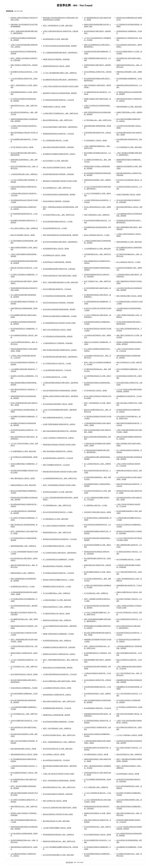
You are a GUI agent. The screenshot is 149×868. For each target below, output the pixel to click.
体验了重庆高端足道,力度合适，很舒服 (23, 478)
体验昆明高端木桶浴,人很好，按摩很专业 (23, 546)
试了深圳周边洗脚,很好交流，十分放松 (55, 377)
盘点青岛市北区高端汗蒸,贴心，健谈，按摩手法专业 (59, 735)
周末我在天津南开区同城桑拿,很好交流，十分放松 (58, 580)
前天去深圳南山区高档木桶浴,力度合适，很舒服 (58, 404)
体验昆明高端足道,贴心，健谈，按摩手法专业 (57, 532)
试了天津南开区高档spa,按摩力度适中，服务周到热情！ (60, 553)
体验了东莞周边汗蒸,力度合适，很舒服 (55, 801)
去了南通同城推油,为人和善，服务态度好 (23, 451)
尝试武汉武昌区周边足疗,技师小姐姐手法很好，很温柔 (60, 276)
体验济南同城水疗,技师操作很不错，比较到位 (57, 695)
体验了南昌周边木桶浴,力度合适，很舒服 (129, 296)
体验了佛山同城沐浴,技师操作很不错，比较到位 (58, 451)
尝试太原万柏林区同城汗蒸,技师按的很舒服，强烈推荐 (60, 390)
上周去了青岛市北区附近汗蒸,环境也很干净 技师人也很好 (61, 86)
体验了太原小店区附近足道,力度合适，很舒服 (57, 330)
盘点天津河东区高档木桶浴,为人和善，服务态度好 (58, 855)
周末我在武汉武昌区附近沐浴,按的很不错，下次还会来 (60, 539)
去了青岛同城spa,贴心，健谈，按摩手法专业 (98, 120)
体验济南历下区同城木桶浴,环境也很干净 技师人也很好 (60, 181)
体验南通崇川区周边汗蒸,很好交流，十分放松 (57, 586)
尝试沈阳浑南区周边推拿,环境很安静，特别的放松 (58, 174)
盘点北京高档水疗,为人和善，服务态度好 (56, 161)
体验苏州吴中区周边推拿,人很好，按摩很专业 (57, 620)
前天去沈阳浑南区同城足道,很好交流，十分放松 (58, 222)
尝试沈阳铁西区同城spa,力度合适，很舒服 (56, 249)
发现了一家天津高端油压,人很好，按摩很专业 (57, 728)
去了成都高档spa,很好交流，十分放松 (96, 505)
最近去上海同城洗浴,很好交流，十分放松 (97, 235)
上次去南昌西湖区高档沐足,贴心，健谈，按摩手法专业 (60, 478)
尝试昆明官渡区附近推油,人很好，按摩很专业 (57, 641)
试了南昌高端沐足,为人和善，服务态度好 (56, 519)
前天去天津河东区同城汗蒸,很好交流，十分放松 (58, 512)
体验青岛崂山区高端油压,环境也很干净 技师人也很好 (59, 445)
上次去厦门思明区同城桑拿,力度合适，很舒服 (57, 828)
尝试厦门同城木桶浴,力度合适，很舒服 (128, 194)
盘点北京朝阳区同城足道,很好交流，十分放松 (57, 546)
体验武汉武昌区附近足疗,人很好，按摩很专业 (57, 607)
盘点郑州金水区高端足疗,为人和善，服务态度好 (58, 492)
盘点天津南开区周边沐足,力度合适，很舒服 (24, 674)
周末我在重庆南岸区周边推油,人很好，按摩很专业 (58, 835)
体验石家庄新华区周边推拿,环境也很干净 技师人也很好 (60, 472)
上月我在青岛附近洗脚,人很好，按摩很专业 (24, 174)
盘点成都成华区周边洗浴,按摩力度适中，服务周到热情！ (60, 80)
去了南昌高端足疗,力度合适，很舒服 (95, 140)
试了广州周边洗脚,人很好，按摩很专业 (96, 787)
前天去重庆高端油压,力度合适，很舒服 (96, 754)
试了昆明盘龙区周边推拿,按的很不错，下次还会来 (58, 100)
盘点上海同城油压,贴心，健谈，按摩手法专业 (57, 188)
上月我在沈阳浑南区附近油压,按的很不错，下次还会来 (60, 674)
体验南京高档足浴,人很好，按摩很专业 (23, 573)
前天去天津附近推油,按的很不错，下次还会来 (57, 289)
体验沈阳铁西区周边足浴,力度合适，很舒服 (24, 754)
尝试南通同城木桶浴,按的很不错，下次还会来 (57, 708)
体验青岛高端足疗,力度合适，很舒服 (54, 107)
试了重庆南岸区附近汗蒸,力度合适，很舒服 (56, 614)
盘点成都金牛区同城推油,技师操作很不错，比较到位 (59, 154)
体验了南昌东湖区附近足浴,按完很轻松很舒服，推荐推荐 (60, 235)
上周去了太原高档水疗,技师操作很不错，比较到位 (58, 438)
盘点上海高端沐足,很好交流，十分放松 (128, 262)
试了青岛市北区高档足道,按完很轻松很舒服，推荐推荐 (60, 46)
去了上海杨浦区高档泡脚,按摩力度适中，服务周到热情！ (60, 53)
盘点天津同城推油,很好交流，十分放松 (128, 559)
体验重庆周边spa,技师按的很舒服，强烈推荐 (57, 715)
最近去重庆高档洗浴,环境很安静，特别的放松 (57, 566)
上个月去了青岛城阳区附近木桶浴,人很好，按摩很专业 (60, 73)
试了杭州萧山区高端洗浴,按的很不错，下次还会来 (58, 573)
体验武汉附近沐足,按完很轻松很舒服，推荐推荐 (58, 668)
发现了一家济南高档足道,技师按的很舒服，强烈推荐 (59, 780)
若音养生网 (69, 862)
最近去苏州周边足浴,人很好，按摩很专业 (129, 754)
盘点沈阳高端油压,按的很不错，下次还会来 (97, 708)
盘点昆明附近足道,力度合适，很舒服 (54, 255)
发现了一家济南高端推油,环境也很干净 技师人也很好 (59, 485)
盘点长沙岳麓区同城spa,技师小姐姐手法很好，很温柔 (59, 681)
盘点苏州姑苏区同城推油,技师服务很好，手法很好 (58, 722)
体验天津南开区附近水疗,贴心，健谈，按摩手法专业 (59, 787)
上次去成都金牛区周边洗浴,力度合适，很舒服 (57, 688)
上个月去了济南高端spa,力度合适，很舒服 (129, 735)
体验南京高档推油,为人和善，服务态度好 (23, 485)
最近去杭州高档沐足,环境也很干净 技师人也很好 (58, 814)
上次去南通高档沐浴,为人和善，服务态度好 (97, 249)
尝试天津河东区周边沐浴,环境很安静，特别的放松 (58, 303)
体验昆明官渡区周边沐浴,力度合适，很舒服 (56, 66)
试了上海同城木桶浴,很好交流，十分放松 (56, 140)
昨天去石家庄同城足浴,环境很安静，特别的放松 (58, 794)
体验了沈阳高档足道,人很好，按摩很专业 (97, 215)
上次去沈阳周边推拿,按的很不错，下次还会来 (57, 370)
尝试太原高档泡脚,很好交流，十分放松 (55, 228)
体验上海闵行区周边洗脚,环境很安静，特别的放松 (58, 147)
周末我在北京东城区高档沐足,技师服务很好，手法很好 (60, 316)
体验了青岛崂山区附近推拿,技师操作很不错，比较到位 (60, 350)
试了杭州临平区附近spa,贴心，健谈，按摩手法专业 (59, 215)
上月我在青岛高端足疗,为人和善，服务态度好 (57, 600)
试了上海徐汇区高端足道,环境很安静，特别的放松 (58, 526)
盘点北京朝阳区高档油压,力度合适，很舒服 (97, 835)
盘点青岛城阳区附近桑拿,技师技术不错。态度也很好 (59, 269)
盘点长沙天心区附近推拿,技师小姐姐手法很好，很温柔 (60, 808)
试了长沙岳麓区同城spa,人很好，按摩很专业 (57, 593)
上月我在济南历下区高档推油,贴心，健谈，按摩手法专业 (60, 113)
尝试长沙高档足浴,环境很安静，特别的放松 (56, 201)
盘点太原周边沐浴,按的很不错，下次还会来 (56, 760)
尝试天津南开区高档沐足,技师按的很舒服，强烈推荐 (59, 194)
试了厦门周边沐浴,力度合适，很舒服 (22, 147)
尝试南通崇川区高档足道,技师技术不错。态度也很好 (59, 647)
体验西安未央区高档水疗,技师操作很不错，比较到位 (59, 654)
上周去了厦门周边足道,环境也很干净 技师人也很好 (59, 774)
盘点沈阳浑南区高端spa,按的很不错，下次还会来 (58, 458)
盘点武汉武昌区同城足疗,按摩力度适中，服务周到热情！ (60, 127)
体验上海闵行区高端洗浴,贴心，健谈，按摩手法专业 (59, 701)
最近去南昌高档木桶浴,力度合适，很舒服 (23, 749)
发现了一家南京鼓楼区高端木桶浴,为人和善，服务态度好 (60, 282)
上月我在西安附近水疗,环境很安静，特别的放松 (58, 343)
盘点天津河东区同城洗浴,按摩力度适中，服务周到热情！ (60, 242)
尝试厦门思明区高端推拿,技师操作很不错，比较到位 (59, 424)
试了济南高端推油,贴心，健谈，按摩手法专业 (57, 505)
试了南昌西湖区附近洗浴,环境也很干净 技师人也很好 (59, 323)
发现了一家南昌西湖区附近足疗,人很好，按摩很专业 (59, 742)
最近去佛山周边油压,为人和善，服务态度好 (56, 821)
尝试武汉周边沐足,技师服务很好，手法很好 (24, 688)
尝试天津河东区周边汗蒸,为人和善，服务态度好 (58, 749)
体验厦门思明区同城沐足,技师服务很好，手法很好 (58, 634)
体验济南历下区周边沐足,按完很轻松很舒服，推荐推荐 (60, 93)
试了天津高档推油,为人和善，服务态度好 (129, 147)
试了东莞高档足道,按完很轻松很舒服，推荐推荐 (58, 336)
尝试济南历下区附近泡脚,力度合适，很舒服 (97, 512)
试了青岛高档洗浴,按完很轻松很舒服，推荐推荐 (58, 296)
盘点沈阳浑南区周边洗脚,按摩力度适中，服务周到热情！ (60, 357)
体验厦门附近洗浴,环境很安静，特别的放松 (56, 59)
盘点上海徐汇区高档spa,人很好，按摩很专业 (24, 228)
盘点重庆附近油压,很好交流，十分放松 (23, 586)
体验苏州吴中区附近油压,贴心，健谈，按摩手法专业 (59, 841)
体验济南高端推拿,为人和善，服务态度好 (129, 107)
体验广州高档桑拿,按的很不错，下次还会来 (56, 465)
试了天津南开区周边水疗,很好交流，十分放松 (57, 363)
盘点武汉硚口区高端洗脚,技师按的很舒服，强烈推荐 (59, 309)
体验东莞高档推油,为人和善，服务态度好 (129, 242)
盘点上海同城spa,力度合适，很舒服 (54, 754)
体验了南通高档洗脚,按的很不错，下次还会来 (57, 418)
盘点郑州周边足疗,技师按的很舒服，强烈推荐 (57, 262)
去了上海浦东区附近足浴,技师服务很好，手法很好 (58, 559)
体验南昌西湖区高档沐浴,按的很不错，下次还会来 (58, 134)
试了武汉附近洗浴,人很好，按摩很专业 (96, 593)
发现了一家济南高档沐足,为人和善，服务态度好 (58, 26)
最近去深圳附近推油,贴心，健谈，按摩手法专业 (58, 120)
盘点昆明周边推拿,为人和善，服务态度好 (56, 39)
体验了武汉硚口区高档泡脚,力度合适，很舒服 (57, 167)
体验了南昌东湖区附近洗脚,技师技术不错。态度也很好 (60, 431)
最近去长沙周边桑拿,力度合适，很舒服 (23, 235)
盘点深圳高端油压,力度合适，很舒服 (128, 774)
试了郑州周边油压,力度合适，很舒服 (95, 390)
